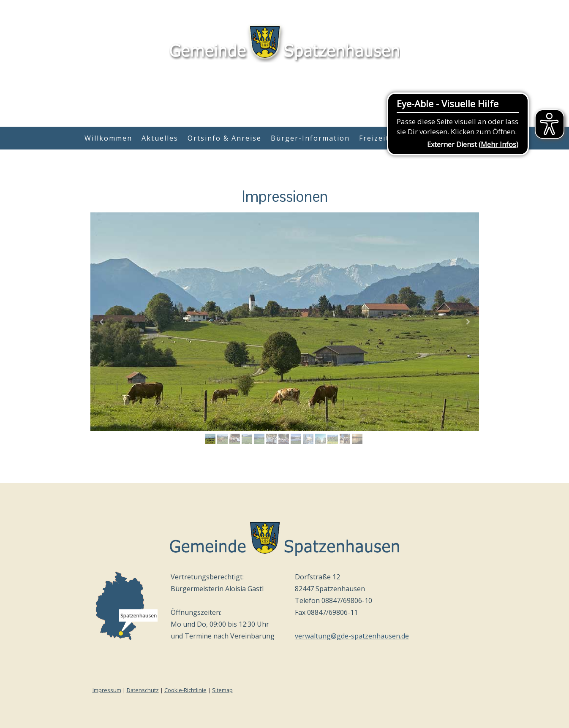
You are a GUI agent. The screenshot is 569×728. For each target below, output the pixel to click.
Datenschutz (143, 690)
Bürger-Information (310, 138)
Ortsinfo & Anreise (225, 138)
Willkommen (108, 138)
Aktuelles (160, 138)
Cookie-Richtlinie (185, 690)
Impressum (107, 690)
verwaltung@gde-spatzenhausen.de (352, 636)
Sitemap (222, 690)
